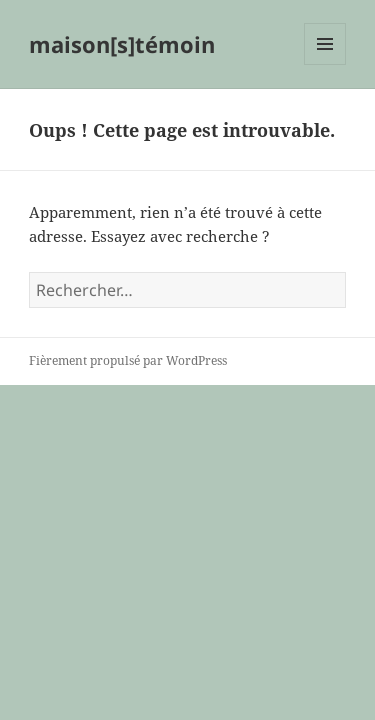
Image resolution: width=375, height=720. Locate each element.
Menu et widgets (325, 64)
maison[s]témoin (122, 44)
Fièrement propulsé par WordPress (128, 360)
